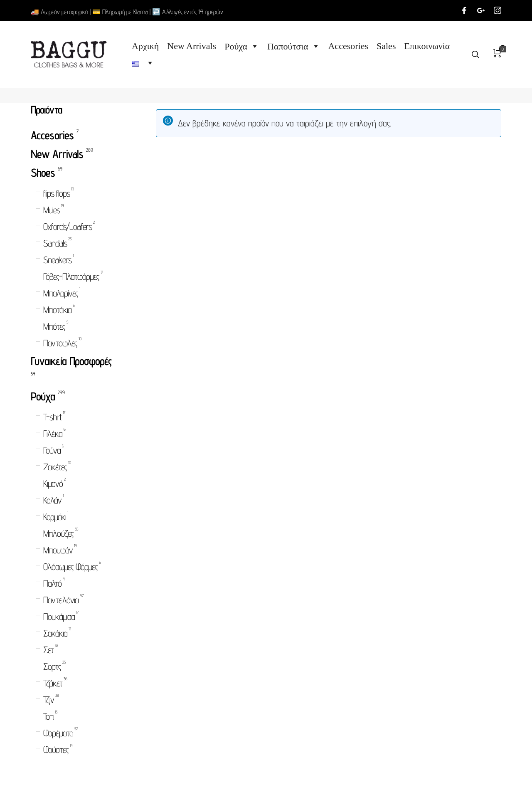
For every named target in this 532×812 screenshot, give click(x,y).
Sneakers (57, 260)
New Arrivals (192, 46)
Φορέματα (58, 733)
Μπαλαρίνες (61, 293)
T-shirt (52, 417)
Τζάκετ (53, 683)
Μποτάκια (57, 310)
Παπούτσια (293, 46)
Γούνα (52, 450)
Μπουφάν (58, 550)
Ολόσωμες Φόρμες (70, 566)
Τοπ (48, 716)
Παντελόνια (61, 600)
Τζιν (49, 700)
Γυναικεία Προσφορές (71, 361)
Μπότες (54, 326)
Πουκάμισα (59, 616)
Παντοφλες (60, 343)
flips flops (57, 193)
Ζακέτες (55, 467)
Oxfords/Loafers (68, 226)
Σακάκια (55, 633)
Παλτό (52, 583)
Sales (386, 46)
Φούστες (56, 749)
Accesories (349, 46)
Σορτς (52, 666)
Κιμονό (53, 483)
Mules (52, 210)
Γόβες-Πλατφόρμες (71, 276)
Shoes (43, 173)
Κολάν (52, 500)
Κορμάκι (55, 517)
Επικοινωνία (427, 46)
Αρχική (145, 46)
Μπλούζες (58, 533)
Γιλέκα (53, 433)
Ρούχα (242, 46)
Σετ (48, 650)
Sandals (55, 243)
